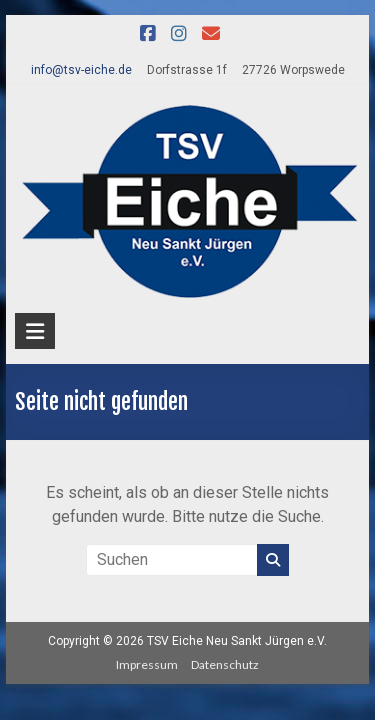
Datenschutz (225, 664)
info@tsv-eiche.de (81, 70)
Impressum (147, 664)
